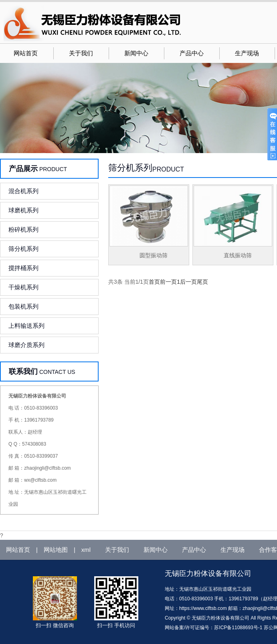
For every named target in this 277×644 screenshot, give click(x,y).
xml (86, 550)
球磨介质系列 (26, 345)
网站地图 (56, 550)
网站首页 (26, 53)
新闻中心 (136, 53)
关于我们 (81, 53)
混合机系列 (23, 191)
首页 (154, 282)
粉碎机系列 (23, 229)
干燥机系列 (23, 287)
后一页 (188, 282)
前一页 (168, 282)
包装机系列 (23, 306)
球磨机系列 (23, 210)
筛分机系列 (23, 249)
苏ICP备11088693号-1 (238, 628)
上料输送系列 (26, 326)
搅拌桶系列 (23, 268)
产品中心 (192, 53)
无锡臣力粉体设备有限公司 (208, 573)
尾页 (202, 282)
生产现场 (247, 53)
